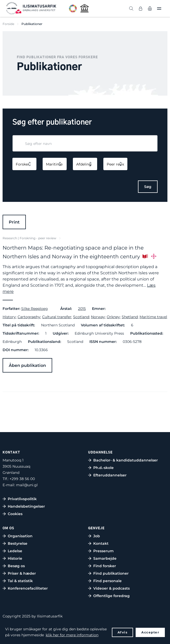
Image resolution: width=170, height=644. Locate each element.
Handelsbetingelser (26, 506)
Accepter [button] (150, 632)
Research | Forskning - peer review (29, 238)
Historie (15, 558)
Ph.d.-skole (103, 468)
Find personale (107, 581)
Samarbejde (105, 558)
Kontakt (101, 543)
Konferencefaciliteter (28, 588)
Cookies (15, 514)
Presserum (103, 551)
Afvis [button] (123, 632)
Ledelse (15, 551)
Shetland (130, 317)
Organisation (20, 536)
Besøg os (16, 566)
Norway (98, 317)
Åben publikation (27, 365)
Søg (148, 187)
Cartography (29, 317)
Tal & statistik (20, 581)
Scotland (81, 317)
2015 (82, 309)
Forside (8, 24)
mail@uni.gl (27, 485)
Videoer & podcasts (111, 588)
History (9, 317)
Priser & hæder (22, 573)
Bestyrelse (18, 543)
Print (14, 222)
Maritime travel (153, 317)
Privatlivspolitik (22, 499)
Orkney (113, 317)
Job (97, 536)
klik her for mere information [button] (72, 635)
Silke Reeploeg (34, 309)
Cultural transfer (57, 317)
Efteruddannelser (110, 475)
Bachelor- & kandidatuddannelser (126, 460)
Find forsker (105, 566)
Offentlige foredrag (111, 596)
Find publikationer (111, 573)
